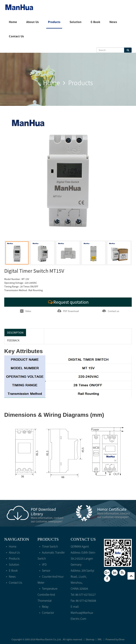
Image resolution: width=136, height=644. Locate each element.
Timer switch (48, 546)
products (54, 22)
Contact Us (16, 36)
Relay (43, 607)
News (113, 22)
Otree (122, 639)
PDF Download (68, 311)
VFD (42, 565)
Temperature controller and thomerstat (48, 595)
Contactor (46, 613)
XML (100, 639)
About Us (32, 22)
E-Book (95, 22)
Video (26, 311)
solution (76, 22)
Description (15, 333)
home (13, 22)
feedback (13, 340)
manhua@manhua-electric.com (82, 616)
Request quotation (68, 302)
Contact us (111, 311)
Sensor (44, 571)
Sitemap (90, 639)
